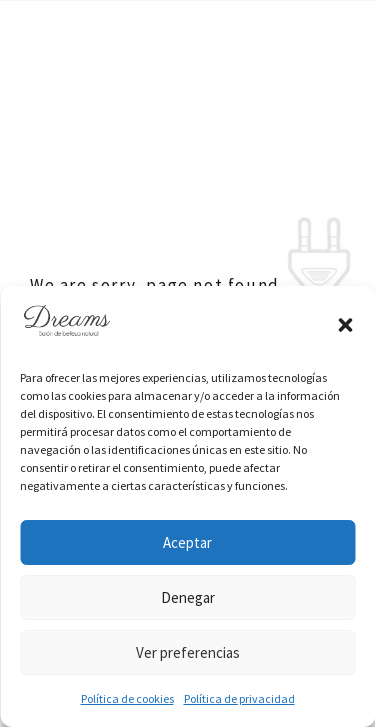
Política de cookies (127, 698)
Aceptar (187, 542)
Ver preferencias (188, 652)
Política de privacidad (239, 698)
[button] (345, 325)
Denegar (188, 597)
